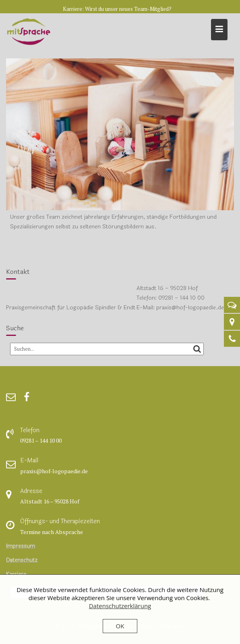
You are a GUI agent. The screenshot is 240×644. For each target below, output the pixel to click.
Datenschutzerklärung (120, 606)
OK (120, 626)
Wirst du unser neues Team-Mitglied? (128, 9)
